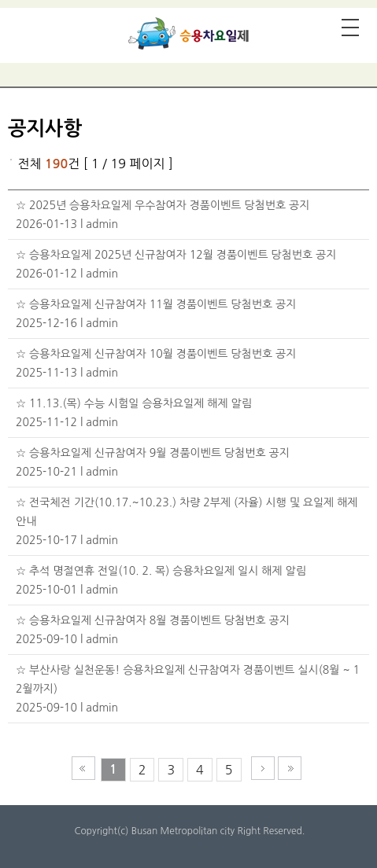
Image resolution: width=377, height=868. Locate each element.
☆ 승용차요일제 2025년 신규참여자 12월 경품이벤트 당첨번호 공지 (176, 255)
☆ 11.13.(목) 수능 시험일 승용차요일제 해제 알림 (134, 403)
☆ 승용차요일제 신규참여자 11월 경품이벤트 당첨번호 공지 (156, 304)
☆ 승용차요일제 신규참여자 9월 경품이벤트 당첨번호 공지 (153, 453)
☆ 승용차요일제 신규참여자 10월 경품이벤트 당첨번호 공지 (156, 354)
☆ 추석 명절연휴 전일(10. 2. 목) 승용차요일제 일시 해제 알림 (161, 571)
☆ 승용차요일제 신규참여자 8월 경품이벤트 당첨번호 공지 (153, 620)
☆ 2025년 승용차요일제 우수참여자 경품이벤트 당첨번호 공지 (163, 205)
